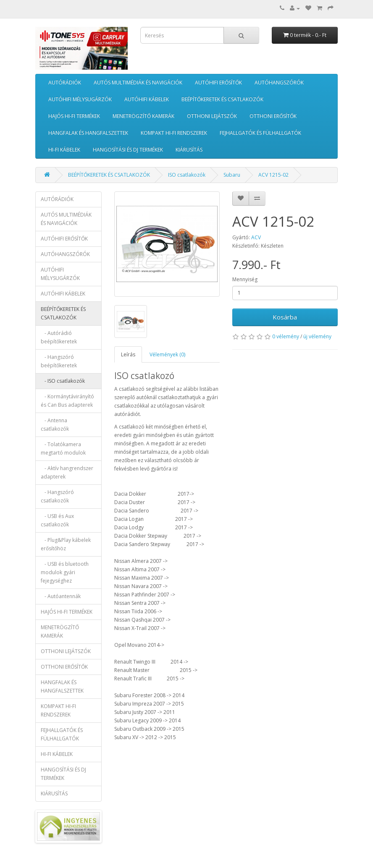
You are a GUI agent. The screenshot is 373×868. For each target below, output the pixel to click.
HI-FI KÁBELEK (64, 150)
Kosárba (285, 317)
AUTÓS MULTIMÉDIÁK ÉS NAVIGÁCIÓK (138, 82)
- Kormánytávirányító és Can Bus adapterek (67, 401)
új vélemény (317, 336)
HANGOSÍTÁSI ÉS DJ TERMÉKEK (128, 150)
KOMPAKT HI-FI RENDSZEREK (174, 133)
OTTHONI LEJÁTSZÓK (212, 116)
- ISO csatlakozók (63, 381)
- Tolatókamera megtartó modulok (63, 448)
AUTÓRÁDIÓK (65, 82)
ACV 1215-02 (273, 175)
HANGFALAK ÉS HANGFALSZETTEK (88, 133)
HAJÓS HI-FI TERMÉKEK (74, 116)
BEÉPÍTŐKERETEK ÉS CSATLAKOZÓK (222, 99)
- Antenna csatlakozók (55, 425)
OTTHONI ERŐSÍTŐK (273, 116)
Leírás (128, 354)
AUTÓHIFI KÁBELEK (147, 99)
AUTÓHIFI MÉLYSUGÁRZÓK (80, 99)
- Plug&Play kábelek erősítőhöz (66, 544)
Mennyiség (245, 279)
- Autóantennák (61, 596)
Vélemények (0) (167, 354)
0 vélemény (286, 336)
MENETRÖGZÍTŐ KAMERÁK (143, 116)
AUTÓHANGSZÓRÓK (279, 82)
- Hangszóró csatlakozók (57, 496)
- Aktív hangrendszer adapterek (67, 472)
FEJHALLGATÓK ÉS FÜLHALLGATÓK (260, 133)
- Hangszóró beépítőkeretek (59, 361)
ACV (256, 237)
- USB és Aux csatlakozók (57, 520)
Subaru (232, 175)
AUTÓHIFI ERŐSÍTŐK (218, 82)
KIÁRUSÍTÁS (189, 150)
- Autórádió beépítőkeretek (59, 337)
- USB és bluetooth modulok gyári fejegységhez (65, 572)
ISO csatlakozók (187, 175)
